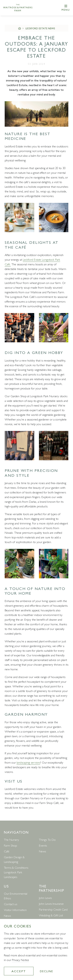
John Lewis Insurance (51, 903)
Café (7, 851)
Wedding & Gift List (51, 915)
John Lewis (45, 898)
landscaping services (28, 762)
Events (43, 845)
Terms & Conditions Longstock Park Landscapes (16, 872)
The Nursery (11, 839)
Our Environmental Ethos (16, 896)
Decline (46, 971)
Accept (19, 971)
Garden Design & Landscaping (14, 859)
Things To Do (47, 839)
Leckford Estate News (40, 28)
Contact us (11, 904)
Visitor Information (15, 910)
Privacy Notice (20, 960)
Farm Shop (10, 845)
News (42, 851)
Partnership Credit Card (53, 909)
